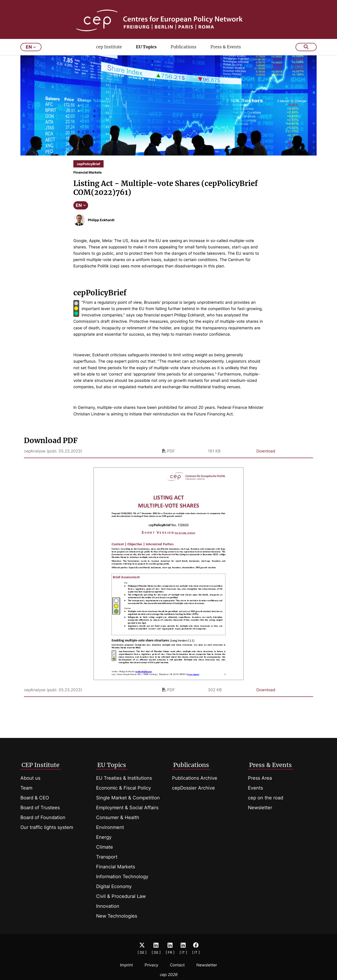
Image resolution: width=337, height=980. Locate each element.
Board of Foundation (43, 817)
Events (255, 788)
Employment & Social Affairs (127, 808)
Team (26, 788)
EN (81, 212)
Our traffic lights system (47, 827)
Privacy (151, 965)
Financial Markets (116, 867)
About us (30, 778)
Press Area (260, 778)
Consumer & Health (118, 817)
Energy (104, 837)
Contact (177, 965)
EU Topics (146, 53)
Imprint (126, 965)
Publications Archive (195, 778)
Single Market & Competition (128, 798)
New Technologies (117, 916)
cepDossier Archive (193, 788)
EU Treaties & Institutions (124, 778)
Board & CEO (35, 798)
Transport (107, 857)
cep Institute (109, 53)
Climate (105, 847)
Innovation (108, 906)
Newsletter (260, 808)
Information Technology (122, 877)
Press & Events (226, 53)
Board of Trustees (40, 808)
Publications (183, 53)
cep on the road (266, 798)
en (31, 53)
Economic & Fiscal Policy (124, 788)
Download (266, 457)
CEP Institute (41, 765)
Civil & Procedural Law (121, 896)
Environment (110, 827)
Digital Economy (114, 886)
